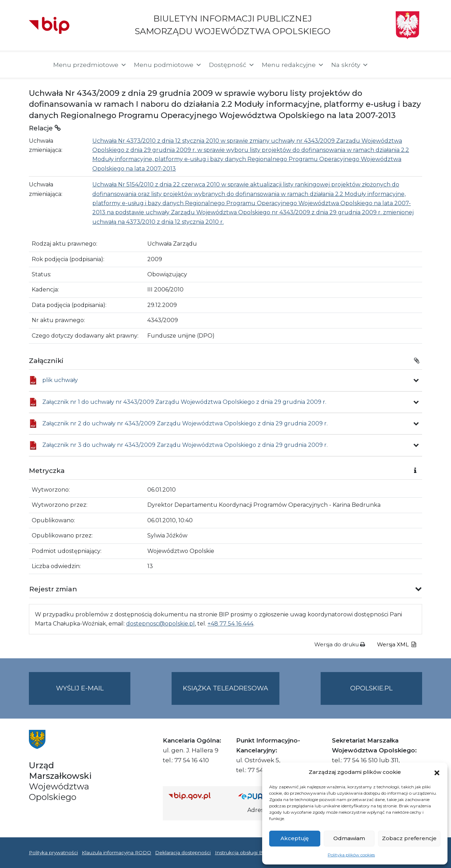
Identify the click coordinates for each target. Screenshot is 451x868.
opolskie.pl (371, 688)
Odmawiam (349, 838)
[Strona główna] (38, 65)
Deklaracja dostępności (183, 852)
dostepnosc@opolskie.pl (160, 624)
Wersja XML (397, 644)
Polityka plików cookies (351, 855)
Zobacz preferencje (409, 838)
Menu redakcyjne (293, 65)
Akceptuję (295, 838)
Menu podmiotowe (168, 65)
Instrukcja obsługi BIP (242, 852)
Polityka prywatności (53, 852)
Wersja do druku (340, 644)
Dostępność (232, 65)
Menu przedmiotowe (90, 65)
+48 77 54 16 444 (230, 624)
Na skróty (350, 65)
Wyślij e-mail (93, 694)
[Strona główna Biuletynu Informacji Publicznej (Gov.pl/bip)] (198, 796)
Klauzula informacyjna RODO (116, 852)
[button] (437, 772)
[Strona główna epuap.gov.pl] (261, 796)
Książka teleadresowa (225, 688)
